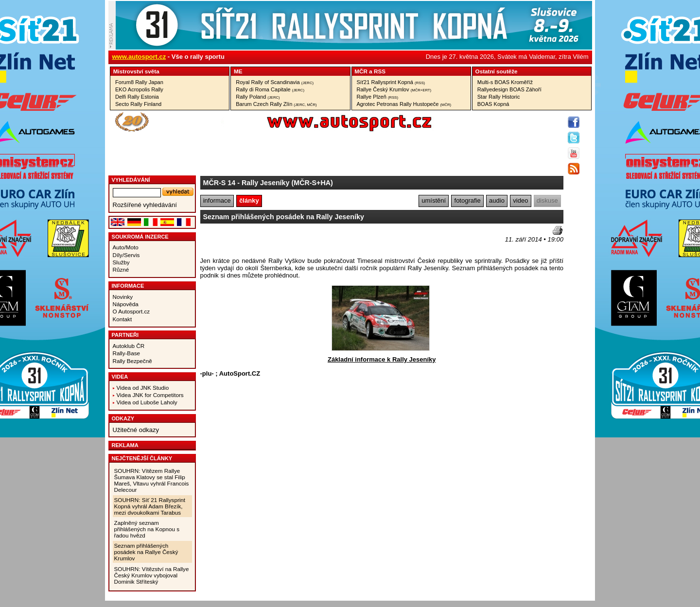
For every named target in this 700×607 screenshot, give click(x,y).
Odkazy (123, 418)
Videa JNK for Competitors (150, 395)
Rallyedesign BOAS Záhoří (509, 89)
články (249, 200)
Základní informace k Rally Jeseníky (382, 359)
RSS (380, 71)
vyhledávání (131, 180)
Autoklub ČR (129, 346)
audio (497, 200)
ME (238, 71)
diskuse (547, 200)
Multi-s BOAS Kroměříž (505, 82)
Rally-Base (127, 353)
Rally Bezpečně (132, 361)
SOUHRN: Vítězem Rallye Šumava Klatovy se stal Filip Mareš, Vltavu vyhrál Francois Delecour (152, 480)
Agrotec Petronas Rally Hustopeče (404, 104)
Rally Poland (258, 97)
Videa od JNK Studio (143, 388)
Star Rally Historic (499, 97)
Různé (121, 269)
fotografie (468, 200)
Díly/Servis (126, 255)
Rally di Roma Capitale (270, 89)
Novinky (123, 297)
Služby (121, 262)
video (520, 200)
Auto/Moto (126, 247)
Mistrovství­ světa (136, 71)
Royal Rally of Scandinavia (275, 82)
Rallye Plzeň (378, 97)
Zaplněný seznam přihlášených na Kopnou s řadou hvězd (147, 529)
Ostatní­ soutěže (497, 71)
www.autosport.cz (139, 57)
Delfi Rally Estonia (137, 97)
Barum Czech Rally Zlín (276, 104)
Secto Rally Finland (138, 104)
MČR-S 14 (219, 183)
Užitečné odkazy (136, 430)
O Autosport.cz (131, 311)
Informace (128, 286)
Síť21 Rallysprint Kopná (391, 82)
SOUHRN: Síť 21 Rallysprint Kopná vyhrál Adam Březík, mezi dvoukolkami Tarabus (150, 506)
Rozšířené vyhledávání (145, 205)
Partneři (125, 335)
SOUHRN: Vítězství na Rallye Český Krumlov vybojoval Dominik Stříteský (152, 575)
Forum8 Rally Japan (139, 82)
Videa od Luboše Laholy (147, 402)
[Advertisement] (257, 241)
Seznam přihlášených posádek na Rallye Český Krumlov (146, 552)
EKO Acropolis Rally (139, 89)
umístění (434, 200)
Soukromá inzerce (140, 237)
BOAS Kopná (493, 104)
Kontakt (122, 319)
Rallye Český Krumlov (394, 89)
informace (217, 200)
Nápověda (126, 304)
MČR (361, 71)
